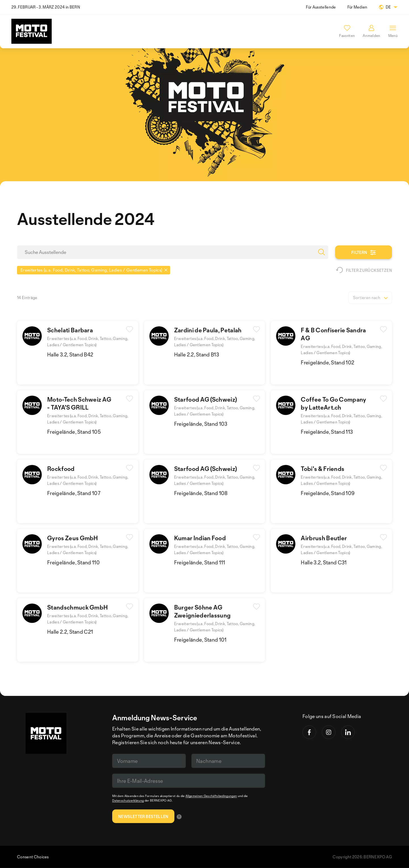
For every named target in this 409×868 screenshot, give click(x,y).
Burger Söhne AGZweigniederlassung (203, 611)
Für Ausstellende (321, 7)
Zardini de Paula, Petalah (208, 330)
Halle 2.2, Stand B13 (197, 354)
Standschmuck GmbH (78, 607)
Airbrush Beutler (324, 538)
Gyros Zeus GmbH (73, 538)
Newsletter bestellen (143, 816)
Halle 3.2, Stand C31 (324, 562)
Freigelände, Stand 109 (328, 493)
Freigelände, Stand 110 (73, 562)
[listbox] (370, 298)
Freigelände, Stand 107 (74, 493)
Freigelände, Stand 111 (200, 562)
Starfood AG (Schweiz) (206, 399)
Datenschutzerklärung (128, 800)
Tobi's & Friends (323, 469)
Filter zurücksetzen (364, 270)
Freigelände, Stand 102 (327, 362)
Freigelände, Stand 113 (327, 432)
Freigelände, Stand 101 (200, 640)
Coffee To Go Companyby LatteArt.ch (333, 403)
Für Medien (357, 7)
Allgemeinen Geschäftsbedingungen (211, 796)
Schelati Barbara (70, 330)
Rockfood (61, 469)
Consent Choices (33, 857)
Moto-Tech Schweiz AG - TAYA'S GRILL (79, 403)
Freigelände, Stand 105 (74, 432)
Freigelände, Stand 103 (201, 424)
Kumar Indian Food (200, 538)
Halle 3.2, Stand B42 (70, 354)
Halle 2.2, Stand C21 (70, 632)
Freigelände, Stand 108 (201, 493)
